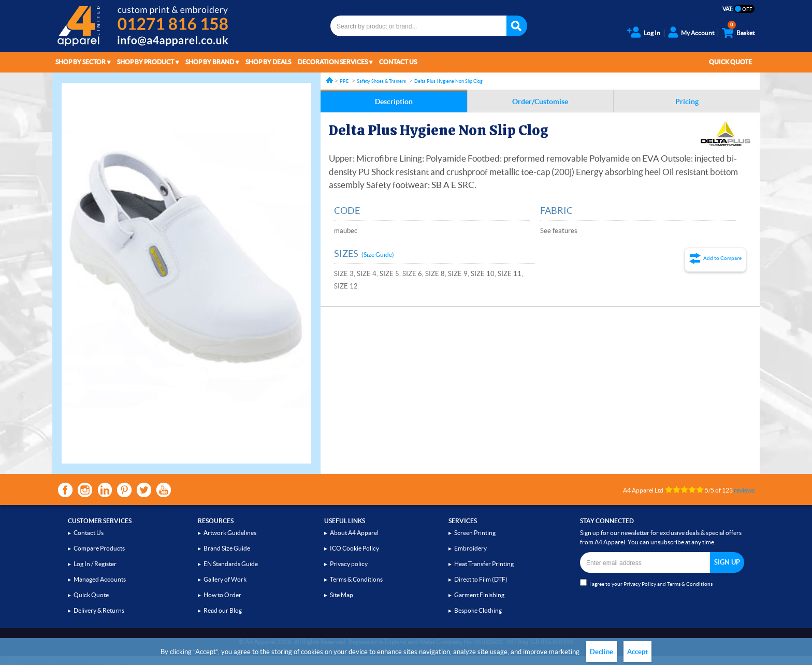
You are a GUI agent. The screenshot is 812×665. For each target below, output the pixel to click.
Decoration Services (333, 62)
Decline (601, 652)
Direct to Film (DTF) (481, 579)
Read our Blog (223, 610)
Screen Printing (475, 533)
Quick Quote (730, 62)
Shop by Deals (268, 62)
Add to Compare (722, 258)
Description (394, 102)
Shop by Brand (210, 62)
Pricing (687, 102)
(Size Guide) (378, 255)
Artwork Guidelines (230, 533)
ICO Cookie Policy (354, 548)
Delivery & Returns (99, 610)
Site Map (342, 595)
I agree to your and (646, 583)
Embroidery (470, 548)
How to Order (222, 595)
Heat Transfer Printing (484, 564)
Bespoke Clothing (478, 610)
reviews (744, 490)
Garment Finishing (479, 595)
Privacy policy (349, 564)
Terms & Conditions (356, 579)
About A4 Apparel (354, 533)
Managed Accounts (100, 579)
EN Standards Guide (231, 564)
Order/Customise (540, 102)
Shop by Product (146, 62)
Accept (637, 652)
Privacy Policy (640, 584)
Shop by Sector (81, 62)
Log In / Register (95, 564)
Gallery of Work (225, 579)
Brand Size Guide (227, 548)
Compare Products (99, 548)
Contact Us (398, 62)
